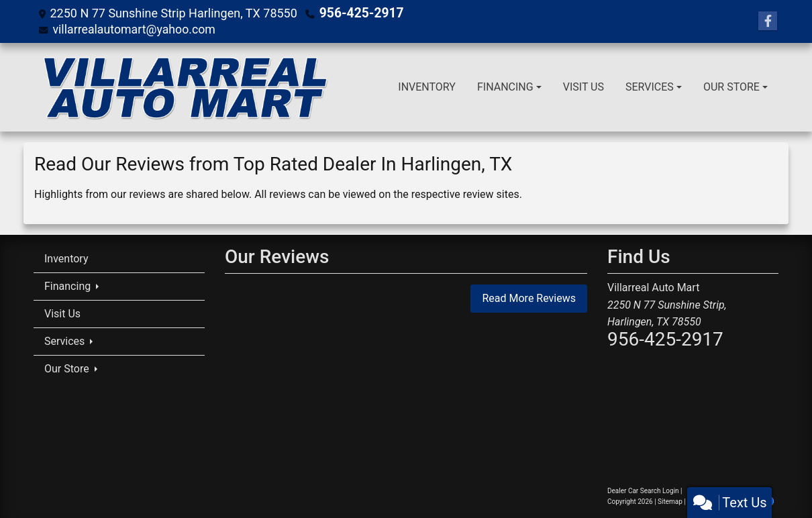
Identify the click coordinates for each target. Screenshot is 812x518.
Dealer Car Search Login (643, 491)
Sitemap (670, 502)
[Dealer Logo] (183, 87)
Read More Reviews (529, 298)
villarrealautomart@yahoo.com (135, 29)
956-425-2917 (359, 13)
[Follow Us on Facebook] (768, 21)
